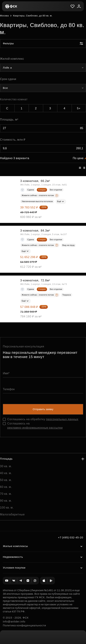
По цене (78, 158)
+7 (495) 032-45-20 (71, 537)
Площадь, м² (9, 119)
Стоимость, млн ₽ (13, 140)
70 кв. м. (6, 494)
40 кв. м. (6, 473)
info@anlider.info (14, 621)
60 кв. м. (6, 487)
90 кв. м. (6, 501)
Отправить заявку (43, 409)
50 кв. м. (6, 480)
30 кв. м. (6, 466)
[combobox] (43, 68)
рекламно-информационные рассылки (35, 428)
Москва (4, 16)
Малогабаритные (12, 514)
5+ (79, 108)
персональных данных (62, 419)
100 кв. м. (7, 508)
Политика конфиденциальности (24, 625)
